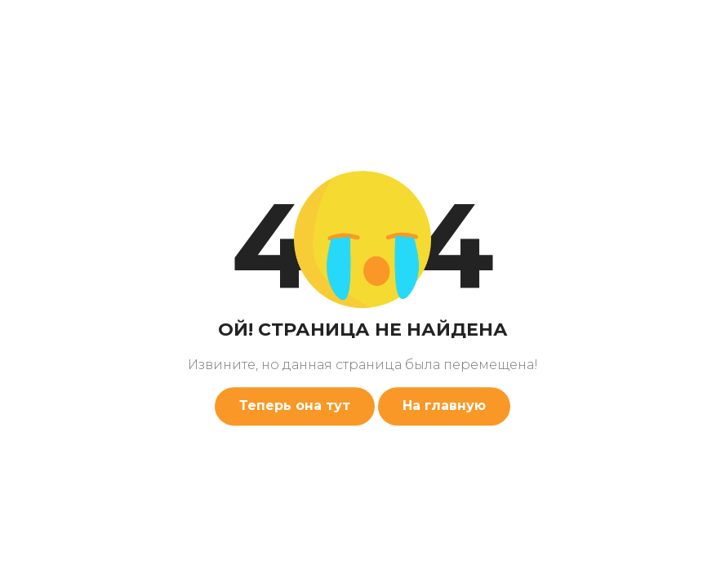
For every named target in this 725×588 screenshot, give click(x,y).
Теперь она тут (295, 405)
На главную (444, 405)
